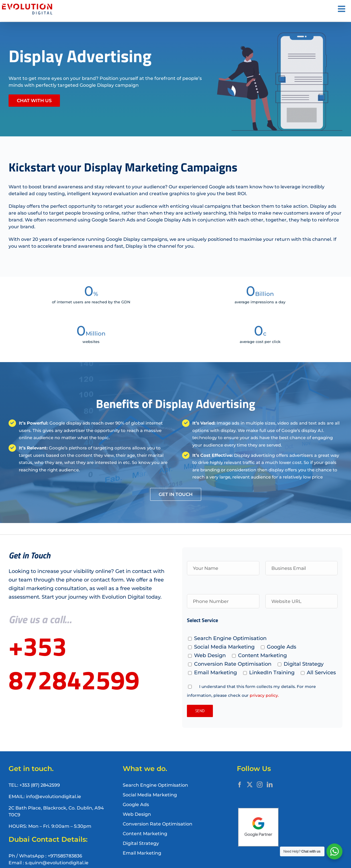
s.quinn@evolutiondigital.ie (57, 863)
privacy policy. (264, 695)
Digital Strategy (141, 843)
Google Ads (136, 805)
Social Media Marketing (150, 795)
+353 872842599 (74, 663)
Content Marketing (145, 834)
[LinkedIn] (270, 785)
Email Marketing (142, 853)
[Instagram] (260, 785)
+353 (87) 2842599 (40, 785)
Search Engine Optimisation (155, 785)
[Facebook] (240, 785)
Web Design (137, 814)
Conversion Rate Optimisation (158, 824)
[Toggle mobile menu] (342, 9)
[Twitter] (250, 785)
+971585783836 (65, 856)
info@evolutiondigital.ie (54, 797)
